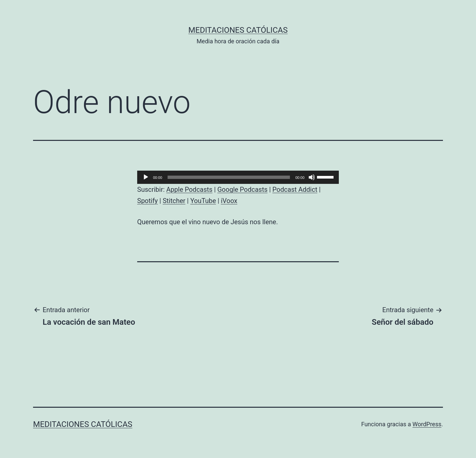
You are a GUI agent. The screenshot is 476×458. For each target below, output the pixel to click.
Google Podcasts (242, 189)
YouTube (203, 201)
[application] (238, 177)
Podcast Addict (295, 189)
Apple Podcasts (189, 189)
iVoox (229, 201)
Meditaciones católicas (238, 30)
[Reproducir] (146, 177)
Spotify (147, 201)
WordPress (427, 424)
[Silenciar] (312, 177)
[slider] (229, 177)
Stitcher (174, 201)
